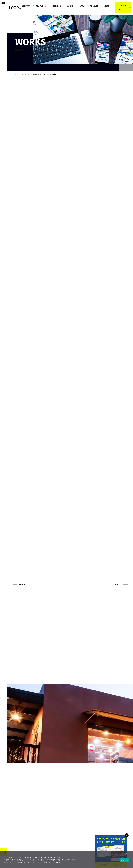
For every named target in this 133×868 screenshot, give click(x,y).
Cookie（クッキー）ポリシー (29, 862)
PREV (19, 596)
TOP (16, 79)
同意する (125, 860)
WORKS (26, 79)
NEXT (121, 596)
